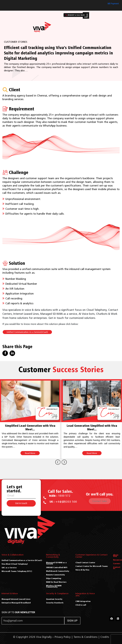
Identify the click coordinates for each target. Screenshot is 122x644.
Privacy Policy (63, 637)
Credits (105, 637)
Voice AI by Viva (82, 570)
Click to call (81, 605)
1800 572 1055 (60, 496)
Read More (30, 453)
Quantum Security (54, 599)
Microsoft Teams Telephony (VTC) (17, 571)
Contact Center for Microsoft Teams (92, 566)
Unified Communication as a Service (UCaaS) (22, 560)
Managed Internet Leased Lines (16, 599)
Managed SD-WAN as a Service (56, 563)
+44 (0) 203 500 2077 (63, 502)
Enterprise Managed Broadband (16, 603)
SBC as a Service (9, 568)
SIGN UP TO (18, 612)
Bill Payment (113, 4)
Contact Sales (100, 501)
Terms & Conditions (85, 637)
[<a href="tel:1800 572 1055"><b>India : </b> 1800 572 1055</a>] (45, 498)
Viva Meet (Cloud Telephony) (15, 564)
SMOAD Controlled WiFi (57, 567)
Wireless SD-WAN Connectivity (54, 586)
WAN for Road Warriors (56, 582)
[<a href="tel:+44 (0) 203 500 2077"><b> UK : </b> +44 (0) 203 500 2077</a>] (45, 503)
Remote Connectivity (55, 575)
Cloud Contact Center (85, 562)
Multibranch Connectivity (58, 571)
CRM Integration (83, 601)
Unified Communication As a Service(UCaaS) (27, 332)
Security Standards (55, 603)
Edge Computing (54, 578)
